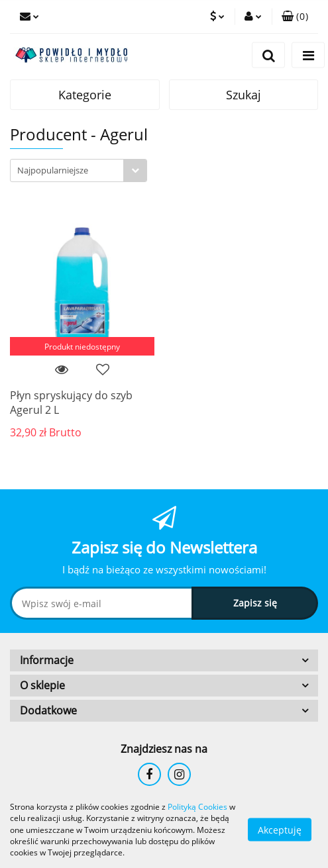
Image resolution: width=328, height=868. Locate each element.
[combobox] (79, 170)
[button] (295, 17)
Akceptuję (280, 830)
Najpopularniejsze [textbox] (53, 170)
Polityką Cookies (197, 807)
